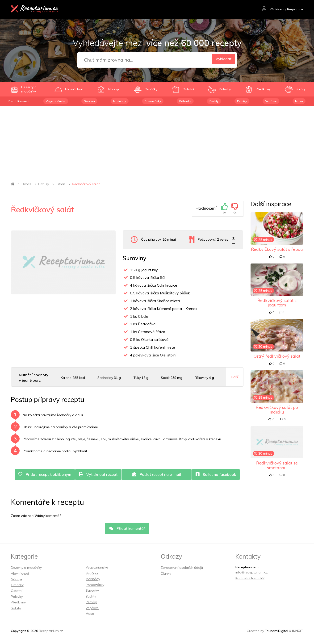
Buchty (214, 101)
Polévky (17, 598)
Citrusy (44, 184)
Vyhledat (222, 60)
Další (235, 377)
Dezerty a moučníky (26, 569)
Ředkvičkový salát (86, 184)
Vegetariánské (56, 101)
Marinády (120, 101)
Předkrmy (18, 604)
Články (166, 575)
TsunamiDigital (276, 632)
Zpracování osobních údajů (182, 569)
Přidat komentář (127, 530)
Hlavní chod (20, 575)
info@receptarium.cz (252, 574)
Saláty (16, 609)
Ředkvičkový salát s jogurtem (277, 303)
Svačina (89, 101)
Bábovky (185, 101)
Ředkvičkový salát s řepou (277, 249)
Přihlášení (273, 10)
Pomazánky (153, 101)
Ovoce (26, 184)
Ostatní (17, 592)
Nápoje (17, 581)
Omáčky (17, 586)
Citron (60, 184)
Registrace (295, 10)
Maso (299, 101)
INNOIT (298, 632)
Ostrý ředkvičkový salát (277, 356)
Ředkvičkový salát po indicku (277, 410)
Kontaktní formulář (250, 579)
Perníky (242, 101)
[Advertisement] (157, 141)
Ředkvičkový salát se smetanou (277, 465)
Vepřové (271, 101)
